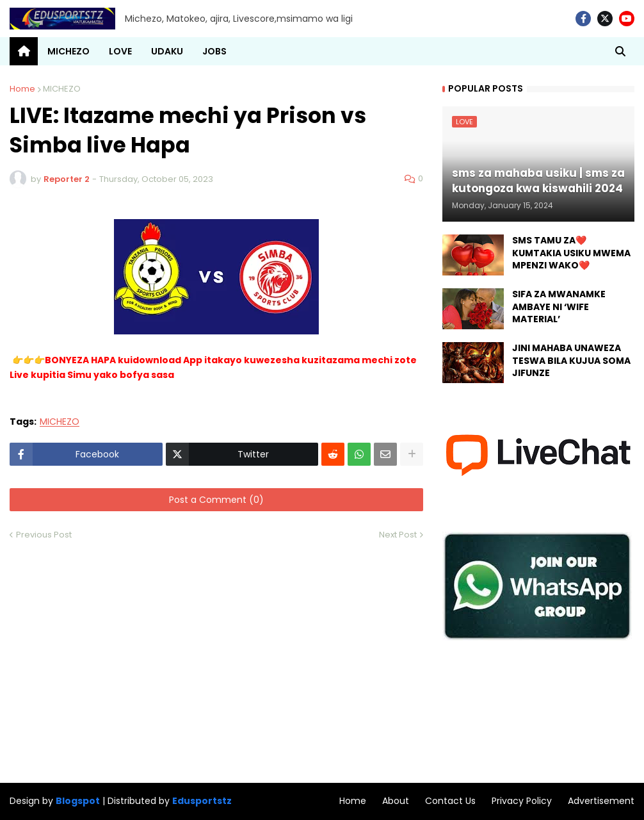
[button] (620, 51)
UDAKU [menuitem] (167, 51)
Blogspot (78, 801)
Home (22, 89)
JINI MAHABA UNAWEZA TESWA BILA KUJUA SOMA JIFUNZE (571, 361)
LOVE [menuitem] (120, 51)
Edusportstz (202, 801)
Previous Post (44, 535)
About (396, 801)
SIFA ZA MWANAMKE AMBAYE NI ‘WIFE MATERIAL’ (559, 307)
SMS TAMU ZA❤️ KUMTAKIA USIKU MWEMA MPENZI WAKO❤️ (571, 253)
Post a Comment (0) (216, 500)
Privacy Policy (522, 801)
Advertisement (601, 801)
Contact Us (450, 801)
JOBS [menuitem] (214, 51)
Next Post (398, 535)
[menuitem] (24, 51)
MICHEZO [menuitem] (68, 51)
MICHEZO (62, 89)
